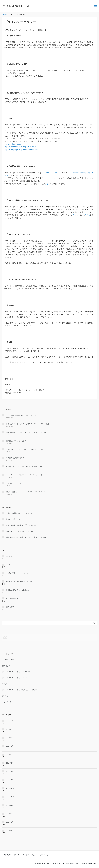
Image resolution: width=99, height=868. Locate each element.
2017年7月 (10, 831)
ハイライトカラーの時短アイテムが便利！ (21, 531)
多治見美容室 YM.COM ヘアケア (17, 573)
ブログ (8, 565)
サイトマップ (7, 702)
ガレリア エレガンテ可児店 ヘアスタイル (16, 672)
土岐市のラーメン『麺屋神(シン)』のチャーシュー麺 (24, 475)
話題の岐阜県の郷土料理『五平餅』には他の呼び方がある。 (27, 432)
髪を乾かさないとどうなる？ (16, 441)
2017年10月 (10, 805)
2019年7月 (10, 721)
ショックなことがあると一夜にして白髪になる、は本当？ (26, 449)
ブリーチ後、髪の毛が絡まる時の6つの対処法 (22, 415)
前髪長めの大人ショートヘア (16, 519)
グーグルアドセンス (52, 173)
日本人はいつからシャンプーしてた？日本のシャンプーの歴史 (27, 424)
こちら (47, 184)
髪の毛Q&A (10, 607)
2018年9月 (10, 729)
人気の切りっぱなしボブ (15, 483)
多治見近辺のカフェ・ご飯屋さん (18, 590)
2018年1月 (10, 780)
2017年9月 (10, 814)
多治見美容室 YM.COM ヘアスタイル (19, 581)
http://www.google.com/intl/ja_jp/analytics (20, 147)
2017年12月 (10, 788)
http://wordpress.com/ (13, 144)
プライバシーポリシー (30, 855)
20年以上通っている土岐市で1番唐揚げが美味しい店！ (25, 466)
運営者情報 (17, 855)
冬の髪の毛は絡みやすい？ (15, 458)
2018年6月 (10, 738)
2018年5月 (10, 746)
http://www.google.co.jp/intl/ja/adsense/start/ (21, 150)
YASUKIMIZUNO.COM (15, 6)
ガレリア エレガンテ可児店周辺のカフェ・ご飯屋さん (21, 690)
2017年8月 (10, 822)
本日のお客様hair (12, 598)
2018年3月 (10, 763)
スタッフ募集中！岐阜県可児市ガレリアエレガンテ (24, 525)
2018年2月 (10, 771)
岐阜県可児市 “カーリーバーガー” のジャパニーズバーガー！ (27, 492)
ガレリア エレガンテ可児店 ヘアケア (15, 678)
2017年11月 (10, 797)
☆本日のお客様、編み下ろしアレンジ (19, 513)
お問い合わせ (44, 855)
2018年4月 (10, 755)
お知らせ (9, 556)
